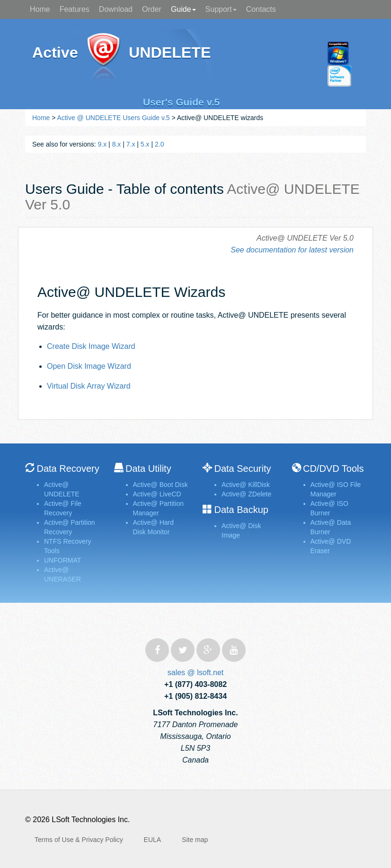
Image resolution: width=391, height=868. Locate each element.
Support (221, 9)
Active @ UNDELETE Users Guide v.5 (114, 118)
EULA (153, 840)
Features (75, 9)
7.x (131, 144)
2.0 (159, 144)
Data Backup (241, 510)
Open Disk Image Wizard (89, 366)
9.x (102, 144)
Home (40, 9)
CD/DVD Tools (333, 469)
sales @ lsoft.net (196, 673)
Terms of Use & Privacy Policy (79, 840)
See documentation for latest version (292, 250)
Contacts (261, 9)
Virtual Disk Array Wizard (89, 386)
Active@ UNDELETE (103, 58)
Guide (183, 9)
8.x (117, 144)
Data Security (242, 469)
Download (116, 9)
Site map (195, 840)
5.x (145, 144)
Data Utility (148, 469)
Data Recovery (68, 469)
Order (152, 9)
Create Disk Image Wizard (91, 346)
